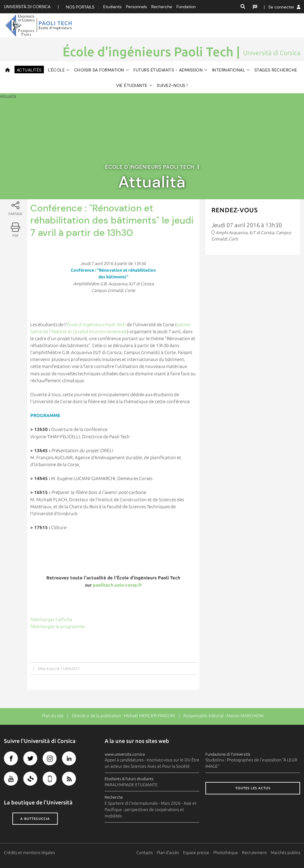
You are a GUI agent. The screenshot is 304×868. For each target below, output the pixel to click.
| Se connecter (282, 7)
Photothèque (226, 853)
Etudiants (112, 7)
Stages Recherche (276, 70)
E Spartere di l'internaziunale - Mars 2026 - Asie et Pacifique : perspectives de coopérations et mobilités (150, 810)
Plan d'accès (168, 853)
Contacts (145, 853)
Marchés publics (286, 853)
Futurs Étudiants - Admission (168, 70)
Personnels (136, 7)
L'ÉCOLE (57, 70)
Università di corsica (27, 7)
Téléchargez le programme (57, 626)
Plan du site (53, 716)
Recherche (162, 7)
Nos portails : (82, 7)
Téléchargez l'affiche (51, 620)
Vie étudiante (132, 85)
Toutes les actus (253, 788)
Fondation (186, 7)
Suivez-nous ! (172, 85)
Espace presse (196, 853)
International (229, 70)
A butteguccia (35, 819)
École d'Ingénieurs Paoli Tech (96, 325)
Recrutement (254, 853)
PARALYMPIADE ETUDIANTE (131, 785)
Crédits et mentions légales (29, 853)
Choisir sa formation (99, 70)
